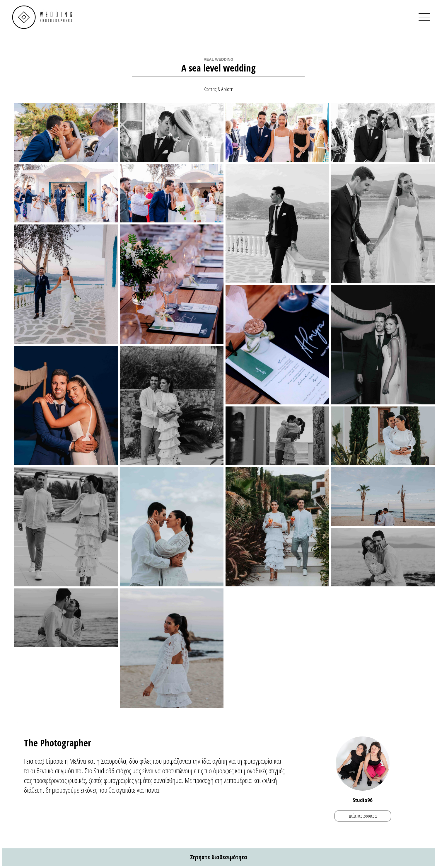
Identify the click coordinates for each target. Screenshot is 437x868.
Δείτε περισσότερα (363, 816)
